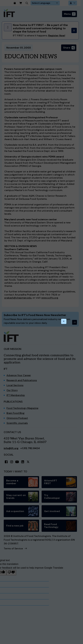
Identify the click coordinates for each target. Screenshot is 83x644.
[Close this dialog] (64, 321)
